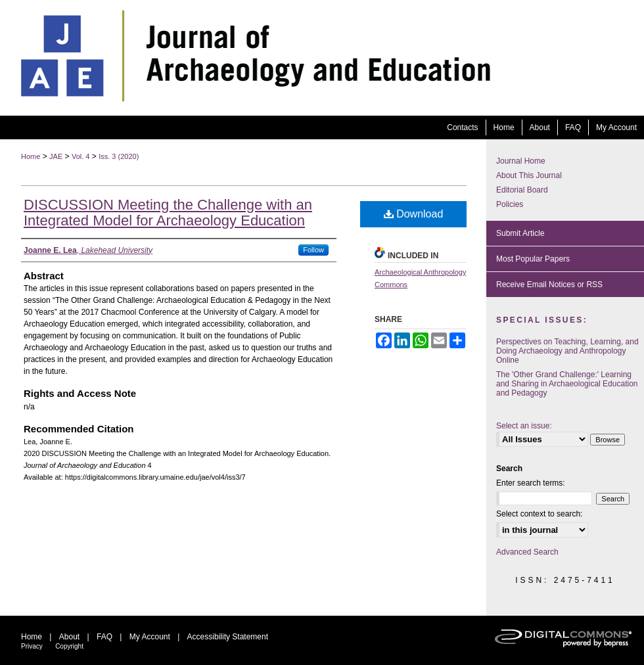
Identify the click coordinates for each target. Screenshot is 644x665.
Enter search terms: (531, 483)
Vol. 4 (81, 156)
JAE (56, 156)
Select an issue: (524, 426)
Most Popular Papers (533, 259)
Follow (313, 250)
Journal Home (521, 161)
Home (31, 156)
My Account (150, 637)
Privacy (32, 646)
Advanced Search (527, 552)
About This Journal (529, 175)
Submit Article (520, 233)
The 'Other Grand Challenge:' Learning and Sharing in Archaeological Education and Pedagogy (567, 384)
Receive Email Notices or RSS (549, 285)
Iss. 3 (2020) (119, 156)
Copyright (69, 646)
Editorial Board (522, 190)
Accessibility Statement (228, 637)
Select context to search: (539, 514)
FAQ (104, 637)
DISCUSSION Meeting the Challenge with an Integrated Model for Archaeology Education (168, 213)
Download (414, 214)
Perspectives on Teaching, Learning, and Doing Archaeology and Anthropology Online (567, 351)
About (69, 637)
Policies (510, 204)
